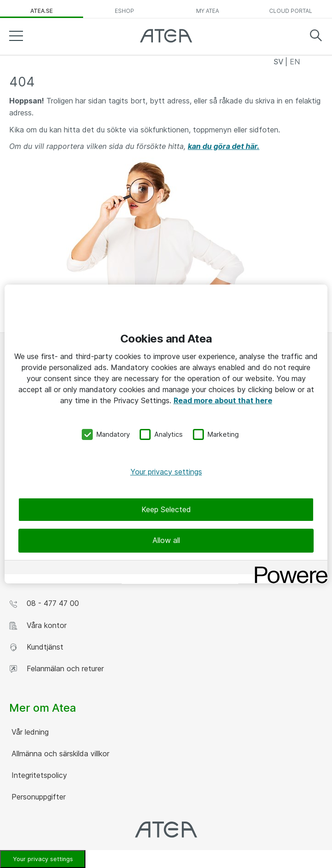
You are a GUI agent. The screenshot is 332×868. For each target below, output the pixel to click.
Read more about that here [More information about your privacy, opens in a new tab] (223, 400)
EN (295, 62)
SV (279, 62)
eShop (124, 11)
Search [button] (316, 35)
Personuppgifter (37, 797)
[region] (166, 434)
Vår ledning (29, 732)
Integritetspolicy (38, 775)
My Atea (208, 11)
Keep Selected (166, 509)
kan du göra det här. (224, 146)
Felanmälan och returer (56, 669)
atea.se (42, 11)
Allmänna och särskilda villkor (59, 754)
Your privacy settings (166, 472)
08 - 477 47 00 (44, 603)
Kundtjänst (36, 647)
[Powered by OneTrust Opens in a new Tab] (288, 568)
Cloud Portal (291, 11)
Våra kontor (38, 625)
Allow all (166, 540)
